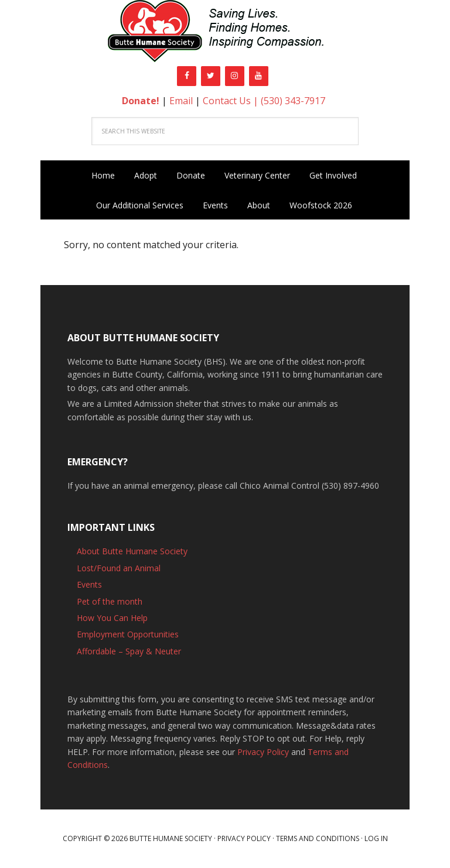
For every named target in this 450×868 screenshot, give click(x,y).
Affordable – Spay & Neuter (129, 651)
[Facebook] (187, 76)
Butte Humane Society (225, 33)
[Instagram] (235, 76)
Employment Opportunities (128, 634)
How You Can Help (112, 618)
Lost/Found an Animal (119, 568)
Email (181, 101)
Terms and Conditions (318, 838)
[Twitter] (211, 76)
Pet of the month (110, 601)
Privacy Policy (263, 752)
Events (89, 584)
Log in (376, 838)
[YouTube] (259, 76)
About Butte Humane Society (132, 551)
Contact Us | (232, 101)
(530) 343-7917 (293, 101)
